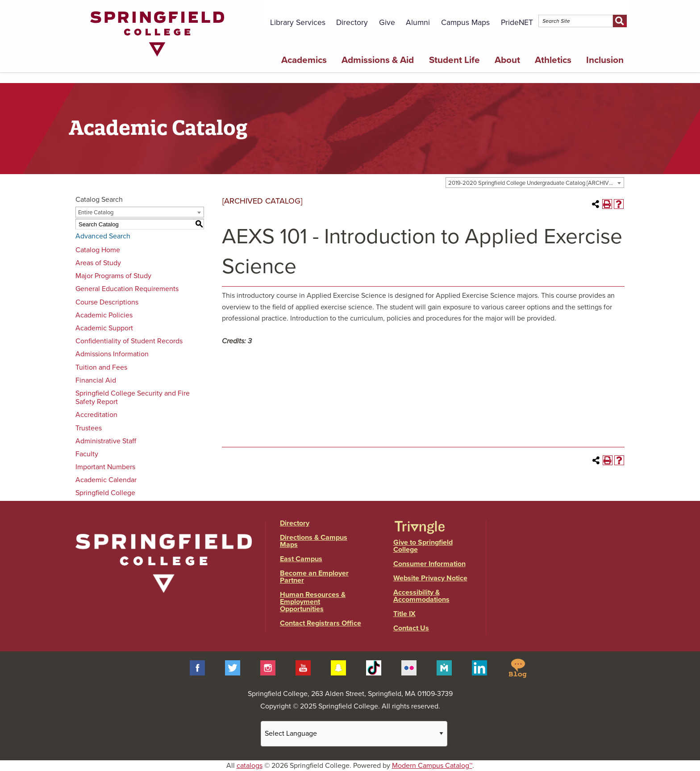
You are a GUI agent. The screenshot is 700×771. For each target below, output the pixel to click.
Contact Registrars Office (321, 623)
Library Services (298, 23)
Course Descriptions (107, 302)
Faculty (87, 454)
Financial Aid (96, 380)
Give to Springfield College (423, 546)
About (507, 60)
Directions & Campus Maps (314, 541)
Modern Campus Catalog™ (432, 766)
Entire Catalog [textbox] (96, 213)
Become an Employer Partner (314, 577)
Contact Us (411, 628)
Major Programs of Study (113, 276)
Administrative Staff (106, 441)
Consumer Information (429, 564)
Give (387, 23)
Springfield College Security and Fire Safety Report (133, 398)
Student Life (454, 60)
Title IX (404, 614)
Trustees (89, 428)
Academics (304, 60)
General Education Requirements (127, 289)
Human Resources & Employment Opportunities (313, 602)
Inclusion (605, 60)
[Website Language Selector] (354, 734)
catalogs (250, 766)
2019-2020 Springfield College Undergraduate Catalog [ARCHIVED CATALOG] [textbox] (536, 183)
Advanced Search (103, 236)
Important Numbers (105, 467)
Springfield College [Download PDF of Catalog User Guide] (105, 493)
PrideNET (517, 23)
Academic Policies (104, 315)
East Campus (301, 559)
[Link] (157, 58)
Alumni (418, 23)
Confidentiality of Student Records (129, 341)
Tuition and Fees (101, 367)
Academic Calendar (106, 480)
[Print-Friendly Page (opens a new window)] (607, 204)
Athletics (553, 60)
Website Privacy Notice (430, 578)
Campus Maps (465, 23)
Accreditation (96, 415)
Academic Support (104, 328)
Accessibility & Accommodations (421, 596)
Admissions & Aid (378, 60)
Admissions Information (112, 354)
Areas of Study (98, 263)
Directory (352, 23)
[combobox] (535, 183)
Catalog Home (98, 250)
